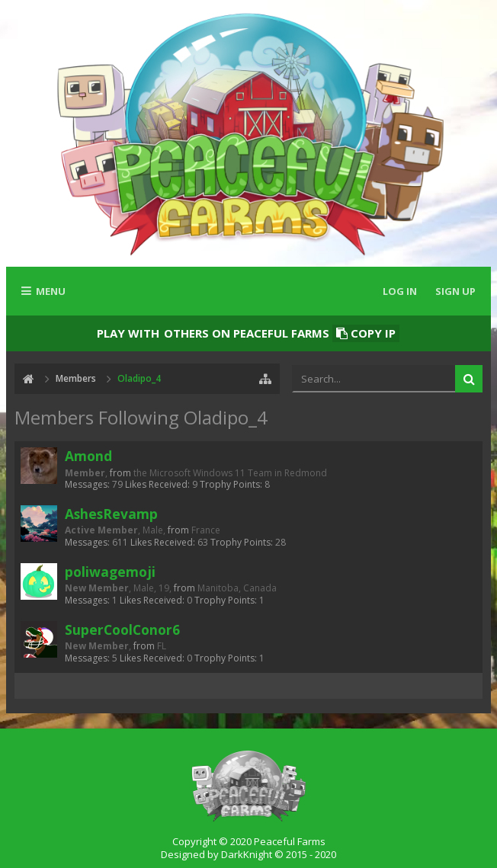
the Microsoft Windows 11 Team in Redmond (230, 473)
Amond (88, 456)
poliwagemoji (110, 572)
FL (162, 646)
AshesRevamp (111, 514)
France (206, 530)
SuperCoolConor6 (122, 629)
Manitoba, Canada (237, 588)
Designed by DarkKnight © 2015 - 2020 (248, 854)
